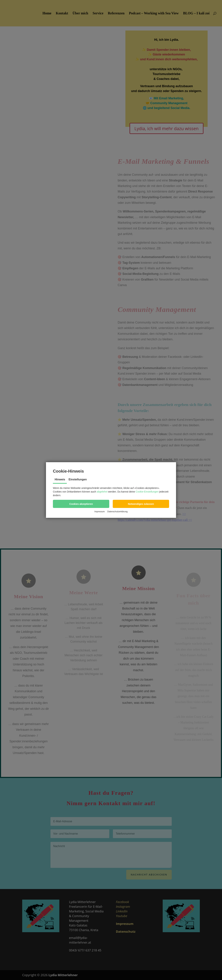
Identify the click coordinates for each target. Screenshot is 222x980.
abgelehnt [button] (102, 492)
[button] (81, 504)
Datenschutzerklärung (118, 512)
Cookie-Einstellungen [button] (147, 492)
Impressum (99, 512)
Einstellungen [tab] (78, 479)
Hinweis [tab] (60, 479)
